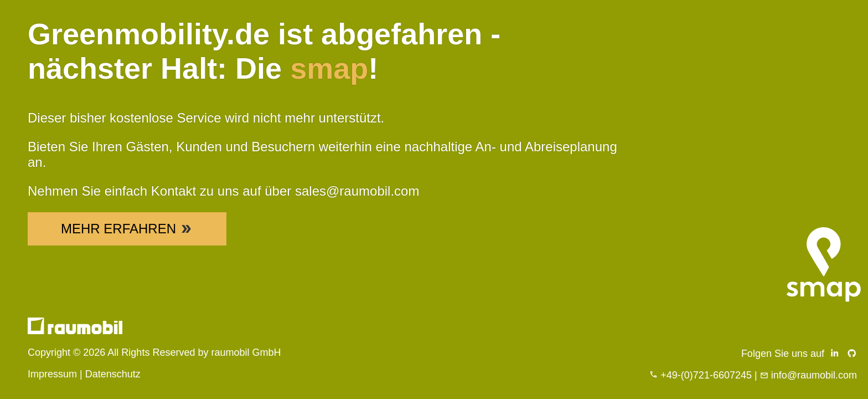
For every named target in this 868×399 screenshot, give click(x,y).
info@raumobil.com (814, 375)
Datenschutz (113, 374)
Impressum (52, 374)
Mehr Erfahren (127, 229)
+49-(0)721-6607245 (706, 375)
